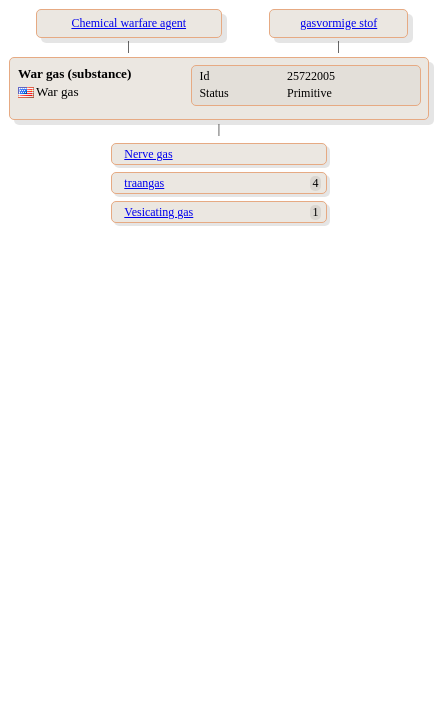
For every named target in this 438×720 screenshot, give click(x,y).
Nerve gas (148, 154)
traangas (144, 183)
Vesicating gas (158, 212)
